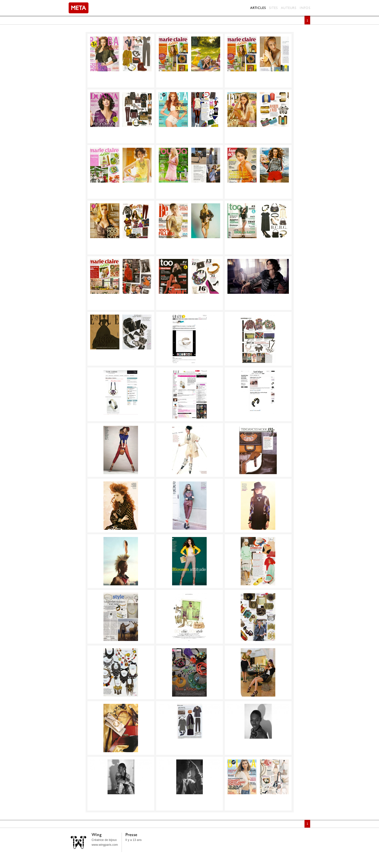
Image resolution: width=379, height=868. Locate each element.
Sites (273, 8)
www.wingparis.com (105, 845)
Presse (131, 835)
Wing (97, 835)
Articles (258, 8)
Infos (305, 8)
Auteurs (289, 8)
